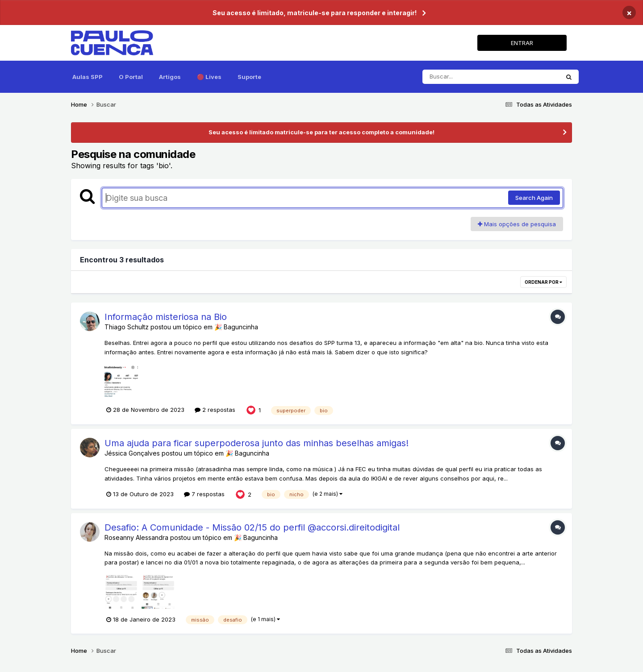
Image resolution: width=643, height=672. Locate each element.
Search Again (534, 198)
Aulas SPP (88, 77)
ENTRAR (522, 43)
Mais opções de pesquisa (517, 224)
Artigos (170, 77)
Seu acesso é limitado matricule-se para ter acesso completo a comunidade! (321, 132)
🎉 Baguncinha (236, 327)
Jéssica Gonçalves (132, 453)
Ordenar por (543, 282)
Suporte (249, 77)
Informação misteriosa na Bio (166, 317)
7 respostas (204, 494)
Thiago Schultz (127, 327)
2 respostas (215, 410)
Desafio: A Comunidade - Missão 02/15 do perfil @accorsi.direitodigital (252, 527)
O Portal (131, 77)
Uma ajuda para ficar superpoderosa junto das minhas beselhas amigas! (257, 443)
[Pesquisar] (491, 77)
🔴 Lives (209, 77)
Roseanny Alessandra (136, 537)
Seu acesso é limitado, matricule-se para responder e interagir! (315, 13)
